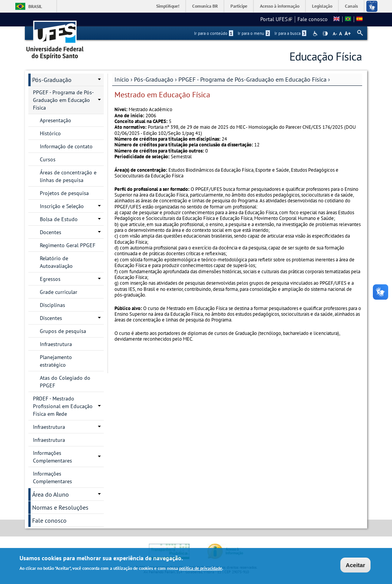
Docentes (51, 232)
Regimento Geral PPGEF (68, 245)
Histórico (50, 133)
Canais (351, 6)
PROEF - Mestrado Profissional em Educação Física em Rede (63, 406)
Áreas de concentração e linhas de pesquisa (68, 176)
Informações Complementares (52, 457)
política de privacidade (201, 569)
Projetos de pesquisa (64, 193)
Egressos (50, 279)
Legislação (322, 6)
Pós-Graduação (154, 79)
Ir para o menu (254, 33)
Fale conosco (313, 19)
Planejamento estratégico (56, 361)
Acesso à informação (280, 6)
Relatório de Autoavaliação (56, 262)
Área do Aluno (51, 494)
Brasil (35, 6)
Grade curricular (59, 292)
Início (122, 79)
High (325, 34)
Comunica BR (205, 6)
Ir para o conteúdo (214, 33)
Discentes (51, 318)
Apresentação (56, 120)
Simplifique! (168, 6)
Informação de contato (66, 146)
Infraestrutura (56, 344)
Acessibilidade (316, 34)
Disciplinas (52, 305)
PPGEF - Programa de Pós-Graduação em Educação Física (252, 79)
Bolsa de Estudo (59, 219)
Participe (239, 6)
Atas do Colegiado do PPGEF (65, 382)
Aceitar (355, 566)
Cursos (48, 159)
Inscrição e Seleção (62, 206)
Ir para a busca (290, 33)
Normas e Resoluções (60, 507)
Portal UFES (276, 19)
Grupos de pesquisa (63, 331)
